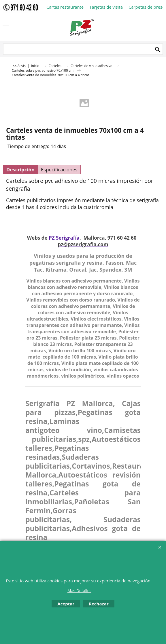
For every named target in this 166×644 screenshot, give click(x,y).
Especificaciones (59, 169)
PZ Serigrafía (64, 238)
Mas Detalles (79, 591)
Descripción (20, 169)
